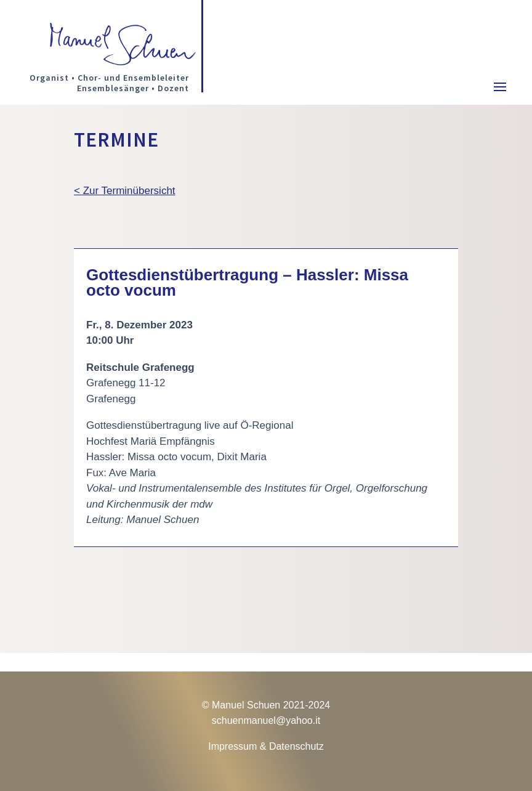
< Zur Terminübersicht (125, 191)
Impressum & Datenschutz (266, 746)
